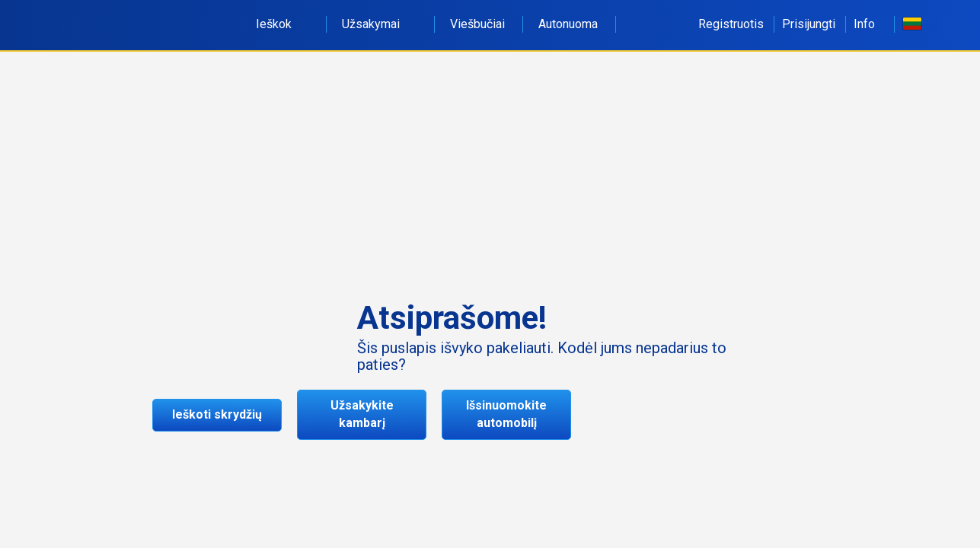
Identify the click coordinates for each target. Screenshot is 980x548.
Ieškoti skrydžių (217, 414)
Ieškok (282, 24)
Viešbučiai (477, 24)
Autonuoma (568, 24)
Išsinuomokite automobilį (506, 414)
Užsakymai (379, 24)
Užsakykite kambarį (362, 414)
